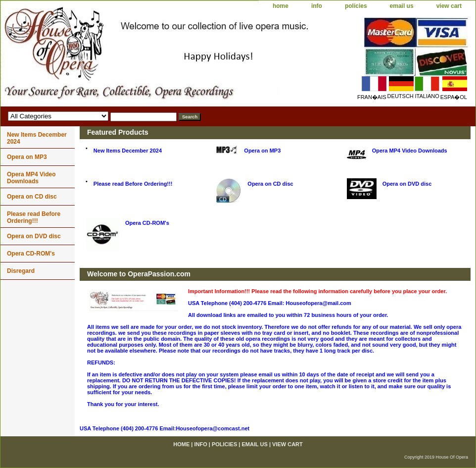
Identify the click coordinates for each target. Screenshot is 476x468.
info (317, 6)
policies (356, 6)
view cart (449, 6)
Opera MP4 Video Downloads (410, 151)
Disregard (21, 271)
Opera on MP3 (262, 151)
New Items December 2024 (128, 151)
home (281, 6)
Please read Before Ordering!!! (133, 184)
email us (402, 6)
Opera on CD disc (270, 184)
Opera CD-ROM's (147, 223)
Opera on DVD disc (407, 184)
